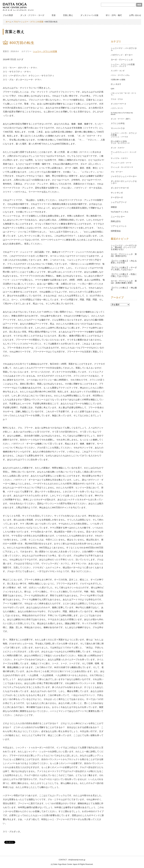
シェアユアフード (119, 202)
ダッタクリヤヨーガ (120, 188)
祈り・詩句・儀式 (114, 15)
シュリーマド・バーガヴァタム (124, 49)
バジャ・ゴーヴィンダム (120, 75)
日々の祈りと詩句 (119, 141)
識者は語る (116, 221)
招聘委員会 (116, 231)
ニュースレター (118, 217)
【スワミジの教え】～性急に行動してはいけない (124, 275)
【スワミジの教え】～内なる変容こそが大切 (124, 262)
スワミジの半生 (118, 124)
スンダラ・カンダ (118, 71)
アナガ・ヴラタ (117, 99)
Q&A (112, 89)
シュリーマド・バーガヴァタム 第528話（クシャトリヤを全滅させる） (124, 247)
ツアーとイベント (119, 226)
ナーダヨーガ (117, 197)
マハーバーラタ (118, 128)
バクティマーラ (117, 108)
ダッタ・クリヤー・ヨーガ (32, 15)
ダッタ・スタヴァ (118, 148)
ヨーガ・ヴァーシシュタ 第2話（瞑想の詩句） (124, 255)
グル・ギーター (117, 172)
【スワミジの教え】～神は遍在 (124, 289)
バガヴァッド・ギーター (122, 55)
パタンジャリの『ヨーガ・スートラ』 (124, 94)
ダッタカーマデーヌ (118, 104)
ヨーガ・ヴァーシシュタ (122, 60)
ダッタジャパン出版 (89, 15)
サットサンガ (117, 193)
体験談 (114, 207)
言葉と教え (68, 15)
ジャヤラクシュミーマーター (124, 176)
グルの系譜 (8, 15)
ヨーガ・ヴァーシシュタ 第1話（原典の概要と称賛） (124, 282)
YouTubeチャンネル (120, 212)
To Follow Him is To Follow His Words (122, 114)
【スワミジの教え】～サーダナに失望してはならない (124, 269)
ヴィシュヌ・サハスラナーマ (122, 167)
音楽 (54, 15)
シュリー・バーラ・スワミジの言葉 (124, 134)
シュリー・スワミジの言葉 (45, 51)
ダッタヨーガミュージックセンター (124, 182)
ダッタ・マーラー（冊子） (121, 119)
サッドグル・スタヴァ (119, 158)
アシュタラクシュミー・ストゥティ (124, 153)
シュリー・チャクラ (118, 66)
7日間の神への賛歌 (118, 80)
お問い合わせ (135, 15)
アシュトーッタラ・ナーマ (121, 163)
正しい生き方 (116, 84)
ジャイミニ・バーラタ (119, 137)
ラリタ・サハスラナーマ (120, 143)
